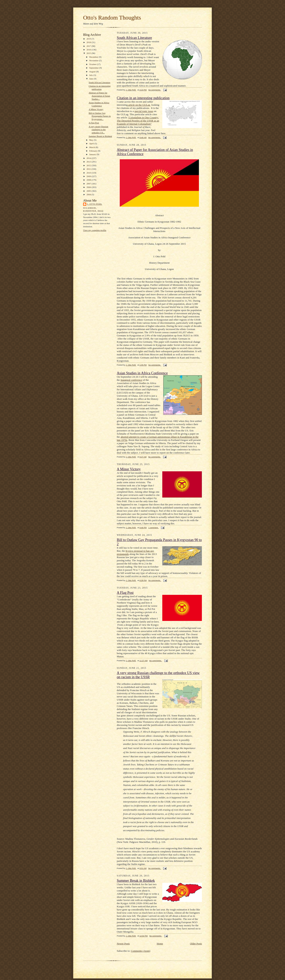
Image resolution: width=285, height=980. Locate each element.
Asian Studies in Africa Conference (142, 373)
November (94, 60)
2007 (89, 184)
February (94, 151)
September (94, 68)
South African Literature (99, 82)
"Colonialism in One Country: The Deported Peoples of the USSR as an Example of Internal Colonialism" (138, 121)
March (92, 147)
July (91, 75)
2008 (89, 180)
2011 (89, 169)
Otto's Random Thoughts (112, 18)
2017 (89, 46)
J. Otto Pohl (95, 204)
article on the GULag (139, 105)
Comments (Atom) (141, 951)
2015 (89, 53)
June (92, 79)
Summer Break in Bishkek (100, 136)
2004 (89, 194)
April (92, 143)
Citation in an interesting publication (143, 98)
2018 (89, 42)
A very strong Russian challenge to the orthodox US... (98, 130)
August (93, 72)
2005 (89, 191)
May (92, 140)
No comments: (155, 90)
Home (160, 944)
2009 (89, 176)
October (93, 64)
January (93, 154)
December (94, 57)
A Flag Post (94, 123)
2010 (89, 173)
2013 (89, 162)
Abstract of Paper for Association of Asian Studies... (99, 96)
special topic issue (144, 111)
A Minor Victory (96, 109)
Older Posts (196, 944)
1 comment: (153, 528)
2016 (89, 50)
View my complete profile (95, 230)
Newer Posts (123, 944)
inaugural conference (131, 380)
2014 (89, 158)
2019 (89, 39)
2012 (89, 165)
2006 (89, 187)
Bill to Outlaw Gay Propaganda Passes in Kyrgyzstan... (100, 116)
